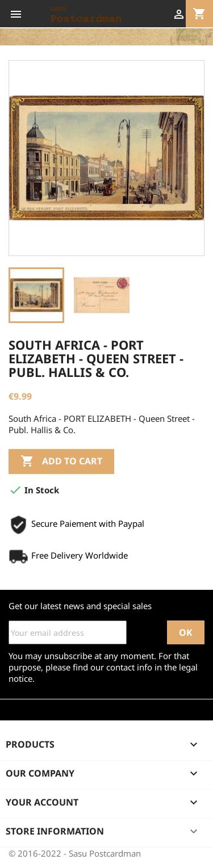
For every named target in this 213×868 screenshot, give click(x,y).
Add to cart (61, 462)
